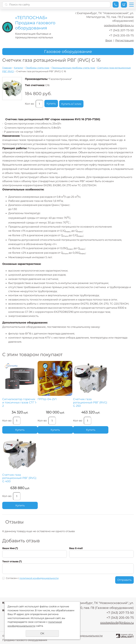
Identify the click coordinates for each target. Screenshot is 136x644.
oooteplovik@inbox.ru (119, 25)
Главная (7, 68)
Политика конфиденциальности (81, 635)
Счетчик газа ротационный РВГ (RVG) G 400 (19, 478)
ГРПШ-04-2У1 (47, 399)
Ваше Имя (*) (10, 548)
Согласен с (32, 578)
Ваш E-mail (76, 548)
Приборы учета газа (37, 68)
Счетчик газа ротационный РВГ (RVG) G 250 (90, 402)
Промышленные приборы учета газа (73, 68)
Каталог (19, 68)
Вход (109, 40)
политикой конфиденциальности (39, 578)
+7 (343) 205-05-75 (121, 35)
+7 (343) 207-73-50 (121, 30)
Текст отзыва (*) (12, 561)
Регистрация (125, 40)
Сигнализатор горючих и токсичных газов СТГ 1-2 (20, 402)
